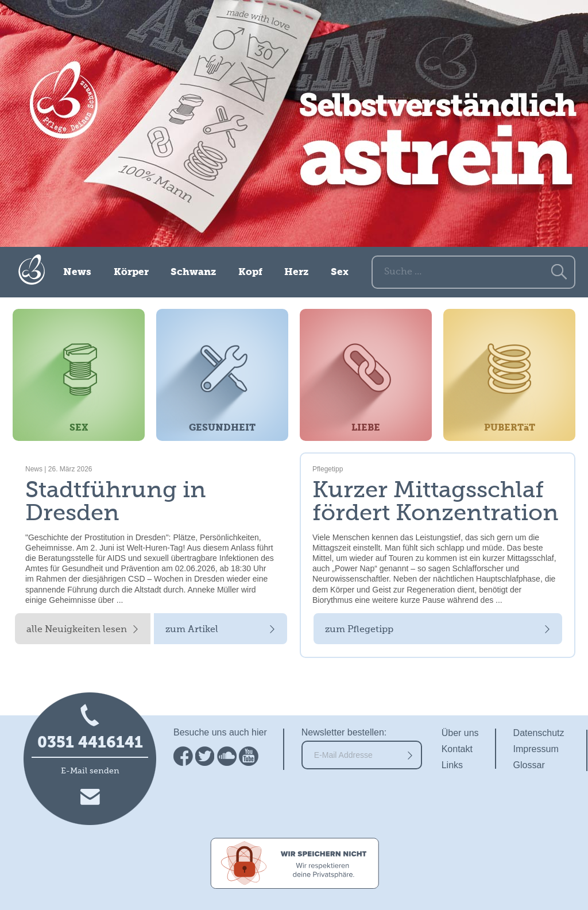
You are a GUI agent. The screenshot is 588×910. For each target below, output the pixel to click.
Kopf (250, 272)
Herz (296, 272)
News (77, 272)
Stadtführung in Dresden (116, 502)
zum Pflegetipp (359, 630)
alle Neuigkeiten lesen (77, 630)
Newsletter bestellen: (344, 732)
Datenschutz (539, 733)
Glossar (529, 765)
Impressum (536, 749)
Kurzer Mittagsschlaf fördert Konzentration (436, 502)
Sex (340, 272)
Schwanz (193, 272)
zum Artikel (192, 630)
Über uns (460, 733)
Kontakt (457, 749)
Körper (131, 272)
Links (452, 765)
